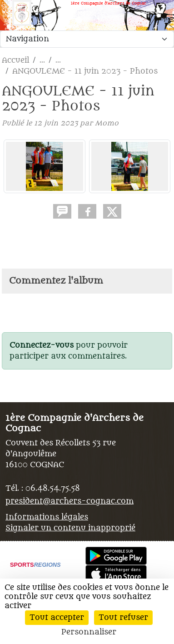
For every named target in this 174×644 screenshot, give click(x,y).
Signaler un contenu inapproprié (70, 528)
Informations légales (47, 517)
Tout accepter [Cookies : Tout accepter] (57, 618)
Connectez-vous (42, 345)
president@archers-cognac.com (70, 501)
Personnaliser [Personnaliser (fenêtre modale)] (89, 632)
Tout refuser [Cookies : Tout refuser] (123, 618)
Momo (107, 123)
